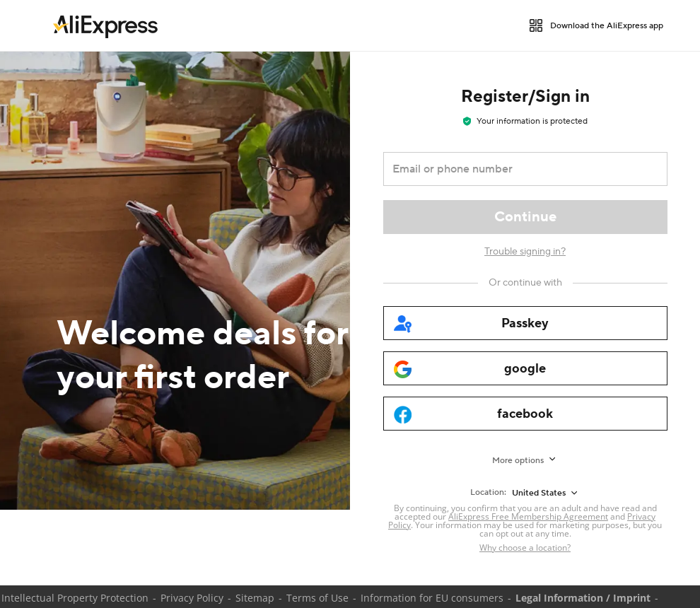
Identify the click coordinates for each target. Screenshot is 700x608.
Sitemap (255, 598)
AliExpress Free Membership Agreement (528, 516)
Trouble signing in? (525, 252)
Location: (488, 492)
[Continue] (525, 217)
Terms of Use (317, 598)
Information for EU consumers (432, 598)
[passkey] (525, 323)
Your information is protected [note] (525, 121)
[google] (525, 368)
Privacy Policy (192, 598)
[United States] (546, 493)
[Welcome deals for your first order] (175, 281)
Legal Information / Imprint (583, 598)
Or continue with (525, 283)
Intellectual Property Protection (75, 598)
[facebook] (525, 414)
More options (518, 461)
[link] (105, 25)
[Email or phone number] (515, 169)
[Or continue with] (525, 283)
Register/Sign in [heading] (525, 97)
